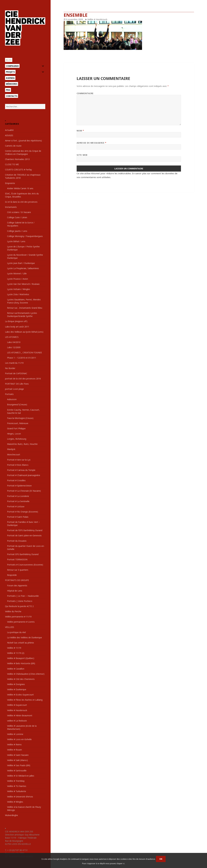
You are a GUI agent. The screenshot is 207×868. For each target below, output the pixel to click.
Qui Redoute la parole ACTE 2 (19, 606)
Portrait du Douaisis (17, 541)
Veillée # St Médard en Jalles (21, 776)
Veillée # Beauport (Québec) (21, 658)
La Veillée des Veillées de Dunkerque (24, 637)
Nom (80, 131)
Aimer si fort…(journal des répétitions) (23, 141)
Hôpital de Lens (15, 591)
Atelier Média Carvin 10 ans (20, 188)
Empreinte (10, 183)
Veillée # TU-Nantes (17, 786)
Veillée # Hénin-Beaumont (20, 715)
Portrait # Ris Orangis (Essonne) (23, 512)
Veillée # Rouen (15, 750)
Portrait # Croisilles (16, 480)
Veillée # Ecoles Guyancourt (20, 695)
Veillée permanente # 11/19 (18, 617)
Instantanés (11, 207)
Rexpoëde (12, 575)
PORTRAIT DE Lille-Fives (17, 384)
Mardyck (11, 449)
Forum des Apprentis (17, 586)
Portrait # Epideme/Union (19, 486)
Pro (8, 90)
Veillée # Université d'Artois (20, 797)
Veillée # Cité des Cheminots (21, 679)
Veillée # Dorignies (16, 684)
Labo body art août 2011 (17, 327)
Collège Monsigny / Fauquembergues (25, 236)
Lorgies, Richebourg (17, 439)
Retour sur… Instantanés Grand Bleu (25, 308)
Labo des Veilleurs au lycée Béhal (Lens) (24, 332)
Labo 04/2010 (14, 342)
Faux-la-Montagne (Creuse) (20, 418)
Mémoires (12, 84)
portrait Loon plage (14, 389)
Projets (10, 72)
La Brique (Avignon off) (16, 321)
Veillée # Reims (14, 744)
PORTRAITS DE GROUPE (17, 580)
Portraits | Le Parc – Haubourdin (23, 596)
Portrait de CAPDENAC (16, 373)
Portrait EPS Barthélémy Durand (23, 554)
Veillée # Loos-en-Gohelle (19, 739)
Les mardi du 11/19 (14, 363)
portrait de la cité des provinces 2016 (23, 379)
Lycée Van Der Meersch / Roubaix (23, 284)
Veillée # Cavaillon (16, 669)
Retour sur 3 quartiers (18, 570)
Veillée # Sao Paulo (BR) (19, 765)
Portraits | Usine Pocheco (20, 601)
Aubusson (12, 399)
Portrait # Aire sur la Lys (19, 460)
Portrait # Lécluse (16, 506)
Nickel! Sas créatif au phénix (20, 643)
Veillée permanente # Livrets (21, 622)
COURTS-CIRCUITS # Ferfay (18, 170)
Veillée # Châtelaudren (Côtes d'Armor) (26, 674)
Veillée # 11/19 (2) (16, 653)
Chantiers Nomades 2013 (17, 159)
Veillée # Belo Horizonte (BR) (21, 663)
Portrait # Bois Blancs (18, 465)
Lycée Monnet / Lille (17, 273)
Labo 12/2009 (14, 347)
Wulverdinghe (11, 815)
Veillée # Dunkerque (17, 689)
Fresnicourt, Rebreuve (18, 423)
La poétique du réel (16, 632)
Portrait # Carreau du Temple (21, 470)
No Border (10, 368)
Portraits (9, 394)
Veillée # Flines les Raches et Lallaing (25, 700)
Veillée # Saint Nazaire (18, 755)
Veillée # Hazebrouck (17, 710)
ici (124, 863)
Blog (9, 60)
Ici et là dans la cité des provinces (21, 202)
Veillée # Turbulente (17, 791)
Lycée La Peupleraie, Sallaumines (23, 268)
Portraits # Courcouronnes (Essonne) (25, 565)
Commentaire (85, 93)
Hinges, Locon (14, 434)
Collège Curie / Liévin (17, 217)
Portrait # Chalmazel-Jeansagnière (24, 475)
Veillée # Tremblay (16, 781)
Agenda (10, 78)
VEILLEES (10, 627)
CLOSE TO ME (12, 164)
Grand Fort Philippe (16, 428)
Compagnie (12, 66)
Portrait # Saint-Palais (18, 517)
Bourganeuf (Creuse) (17, 404)
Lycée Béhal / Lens (16, 241)
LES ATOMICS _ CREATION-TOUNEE (24, 353)
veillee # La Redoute (17, 721)
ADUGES (9, 135)
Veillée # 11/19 (14, 648)
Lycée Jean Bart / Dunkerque (21, 263)
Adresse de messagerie (92, 143)
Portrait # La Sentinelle (18, 501)
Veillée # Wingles (15, 802)
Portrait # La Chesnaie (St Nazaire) (24, 491)
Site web (82, 155)
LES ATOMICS (12, 337)
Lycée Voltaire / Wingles (19, 289)
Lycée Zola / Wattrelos (18, 294)
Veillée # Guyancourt (17, 705)
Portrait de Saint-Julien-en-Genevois (24, 535)
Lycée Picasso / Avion (18, 279)
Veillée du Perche (13, 611)
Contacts (12, 96)
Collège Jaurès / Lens (17, 231)
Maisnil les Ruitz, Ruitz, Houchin (22, 444)
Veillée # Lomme (15, 734)
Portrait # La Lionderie (18, 496)
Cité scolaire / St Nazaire (19, 212)
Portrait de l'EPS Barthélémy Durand (25, 530)
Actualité (9, 130)
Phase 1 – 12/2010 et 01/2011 (22, 358)
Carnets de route (13, 146)
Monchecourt (14, 455)
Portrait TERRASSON (17, 559)
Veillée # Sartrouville (17, 771)
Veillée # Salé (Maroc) (17, 760)
